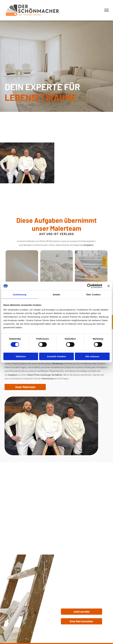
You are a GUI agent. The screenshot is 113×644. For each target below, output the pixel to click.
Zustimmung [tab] (20, 295)
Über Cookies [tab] (93, 295)
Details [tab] (56, 295)
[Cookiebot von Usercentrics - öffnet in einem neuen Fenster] (89, 286)
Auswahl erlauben (56, 356)
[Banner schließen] (109, 286)
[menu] (107, 10)
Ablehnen (21, 356)
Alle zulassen (92, 356)
